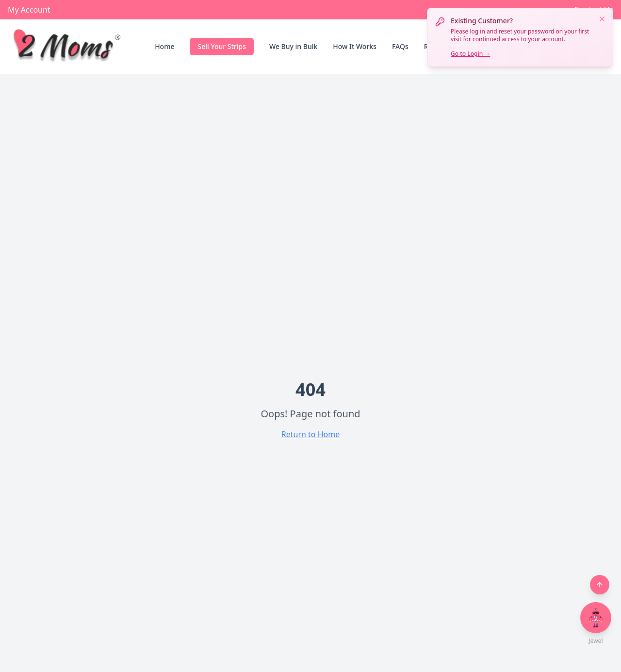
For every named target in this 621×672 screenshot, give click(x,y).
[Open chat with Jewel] (596, 618)
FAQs (400, 46)
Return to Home (310, 434)
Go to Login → (470, 54)
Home (164, 46)
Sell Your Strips (222, 46)
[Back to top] (600, 585)
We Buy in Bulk (293, 46)
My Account (29, 10)
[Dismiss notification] (602, 19)
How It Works (355, 46)
